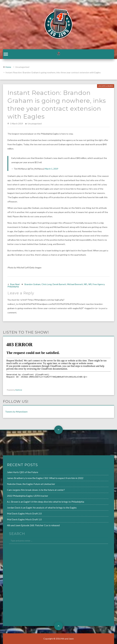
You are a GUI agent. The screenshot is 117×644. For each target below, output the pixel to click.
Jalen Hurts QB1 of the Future (15, 473)
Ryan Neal (15, 284)
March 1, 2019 (51, 169)
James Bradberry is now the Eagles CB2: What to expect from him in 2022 (37, 479)
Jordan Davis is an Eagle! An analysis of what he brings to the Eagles (34, 507)
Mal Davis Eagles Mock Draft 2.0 (17, 513)
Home (8, 67)
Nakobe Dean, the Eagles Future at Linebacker (24, 484)
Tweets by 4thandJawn (16, 412)
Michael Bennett (75, 284)
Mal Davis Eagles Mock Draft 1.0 (17, 518)
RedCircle (19, 390)
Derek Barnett (59, 284)
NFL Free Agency (97, 284)
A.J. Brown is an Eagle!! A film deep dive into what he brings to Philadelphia (37, 501)
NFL (86, 284)
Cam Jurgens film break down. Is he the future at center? (28, 490)
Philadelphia (13, 287)
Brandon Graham (33, 284)
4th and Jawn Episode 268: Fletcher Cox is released (26, 524)
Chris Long (47, 284)
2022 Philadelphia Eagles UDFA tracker (20, 496)
